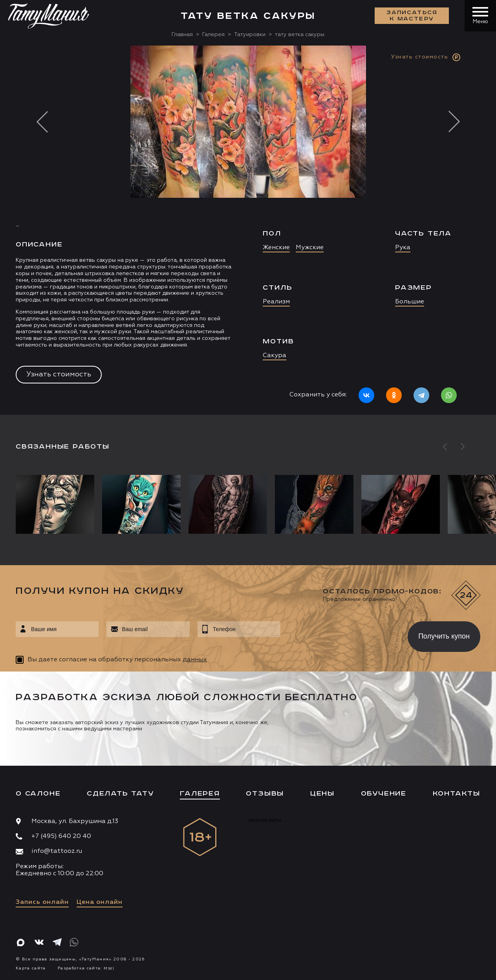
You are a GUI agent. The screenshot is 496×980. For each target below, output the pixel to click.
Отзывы (265, 794)
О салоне (38, 794)
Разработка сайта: (86, 968)
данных (195, 660)
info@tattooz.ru (57, 851)
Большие (410, 302)
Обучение (384, 794)
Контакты (457, 794)
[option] (248, 230)
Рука (403, 248)
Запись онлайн (42, 902)
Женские (276, 248)
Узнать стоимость (59, 374)
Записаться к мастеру (412, 16)
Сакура (275, 356)
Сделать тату (120, 794)
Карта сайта (31, 968)
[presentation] (338, 634)
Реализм (276, 302)
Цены (322, 794)
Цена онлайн (100, 902)
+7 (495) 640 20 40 (61, 836)
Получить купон (444, 636)
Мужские (310, 248)
